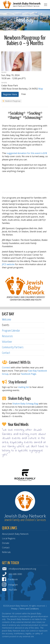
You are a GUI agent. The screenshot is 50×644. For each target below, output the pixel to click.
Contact (6, 353)
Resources (7, 336)
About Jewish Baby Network (15, 534)
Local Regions (9, 538)
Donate (6, 543)
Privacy (14, 609)
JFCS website (8, 264)
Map (41, 89)
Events (6, 325)
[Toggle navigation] (46, 5)
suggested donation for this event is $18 (27, 153)
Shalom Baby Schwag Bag (25, 404)
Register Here (10, 94)
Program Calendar (11, 331)
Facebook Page (29, 374)
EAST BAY (8, 314)
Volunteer (7, 342)
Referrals (6, 552)
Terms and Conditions (29, 609)
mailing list (24, 387)
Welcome (7, 320)
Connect (6, 368)
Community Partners (13, 347)
